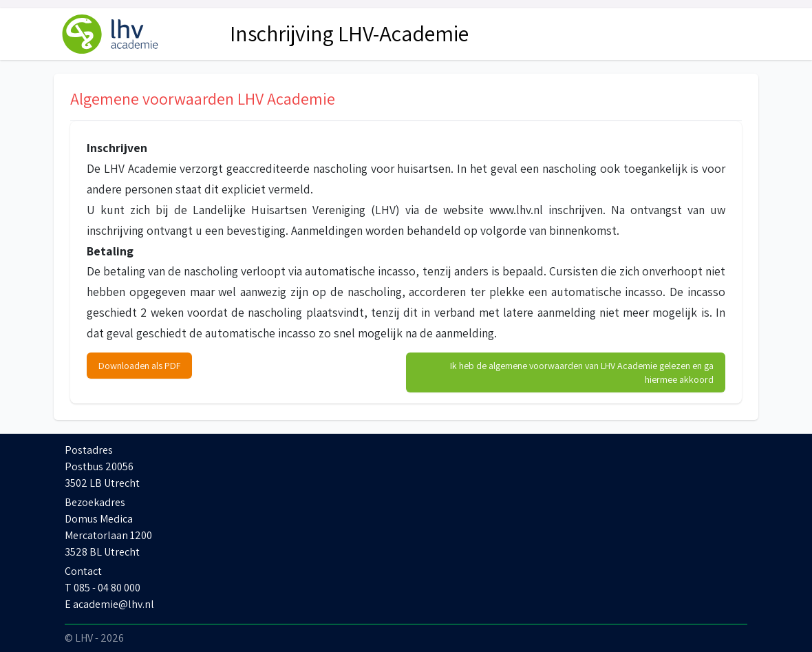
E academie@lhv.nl (109, 604)
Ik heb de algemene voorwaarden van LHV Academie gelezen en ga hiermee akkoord (582, 372)
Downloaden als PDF (139, 366)
